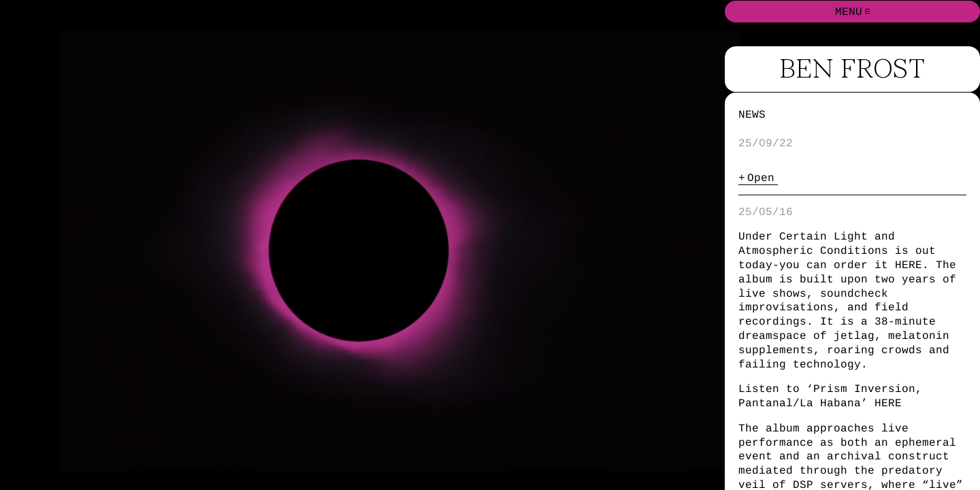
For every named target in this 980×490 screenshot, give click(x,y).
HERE (909, 265)
